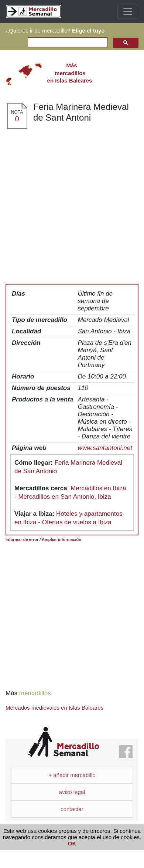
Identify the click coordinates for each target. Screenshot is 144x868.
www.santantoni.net (105, 448)
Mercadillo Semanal (63, 742)
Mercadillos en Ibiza (98, 488)
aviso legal (72, 792)
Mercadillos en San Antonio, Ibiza (64, 497)
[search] (67, 43)
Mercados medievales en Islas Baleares (54, 708)
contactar (72, 809)
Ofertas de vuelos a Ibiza (77, 522)
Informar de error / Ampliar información (43, 539)
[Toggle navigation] (128, 11)
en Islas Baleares (70, 73)
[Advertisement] (75, 203)
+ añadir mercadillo (72, 775)
